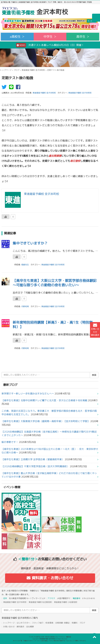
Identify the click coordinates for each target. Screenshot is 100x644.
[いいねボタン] (6, 217)
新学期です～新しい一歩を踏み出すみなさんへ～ (28, 394)
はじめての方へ (23, 623)
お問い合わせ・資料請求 (14, 627)
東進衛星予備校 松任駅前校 (40, 602)
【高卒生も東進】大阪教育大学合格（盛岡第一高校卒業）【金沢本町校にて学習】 (46, 421)
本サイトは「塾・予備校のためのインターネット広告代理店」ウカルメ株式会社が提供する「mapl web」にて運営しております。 (50, 641)
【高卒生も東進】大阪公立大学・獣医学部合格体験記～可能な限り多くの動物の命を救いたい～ (55, 283)
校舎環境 (49, 623)
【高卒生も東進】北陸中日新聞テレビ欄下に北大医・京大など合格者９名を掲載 (44, 400)
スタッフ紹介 (38, 623)
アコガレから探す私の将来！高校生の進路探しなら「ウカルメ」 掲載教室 (50, 637)
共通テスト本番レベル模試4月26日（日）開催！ (50, 45)
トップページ (6, 70)
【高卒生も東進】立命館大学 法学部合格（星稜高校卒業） (33, 459)
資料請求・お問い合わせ (50, 578)
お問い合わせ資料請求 (95, 330)
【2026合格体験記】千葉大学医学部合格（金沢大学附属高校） (35, 466)
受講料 (74, 623)
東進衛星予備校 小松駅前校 (66, 602)
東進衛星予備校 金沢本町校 (33, 70)
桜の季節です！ (10, 442)
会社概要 (30, 627)
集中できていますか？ (30, 243)
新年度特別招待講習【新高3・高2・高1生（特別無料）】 (53, 325)
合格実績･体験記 (62, 623)
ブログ (17, 70)
